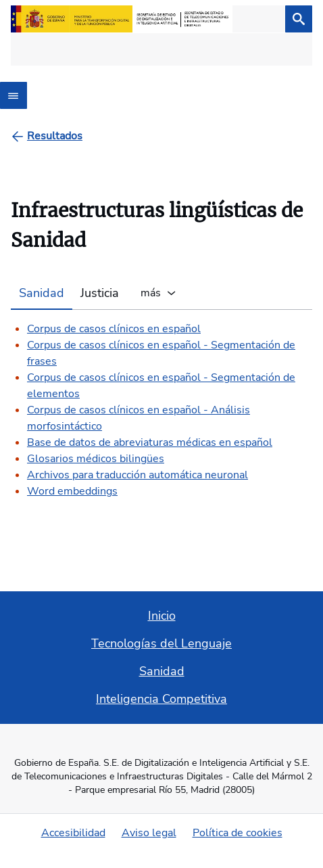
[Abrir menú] (14, 95)
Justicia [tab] (100, 293)
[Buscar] (299, 19)
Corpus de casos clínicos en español (114, 329)
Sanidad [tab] (42, 293)
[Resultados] (55, 136)
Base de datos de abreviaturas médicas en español (150, 442)
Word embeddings (72, 491)
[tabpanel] (161, 405)
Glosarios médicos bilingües (96, 459)
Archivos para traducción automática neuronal (138, 475)
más (149, 293)
